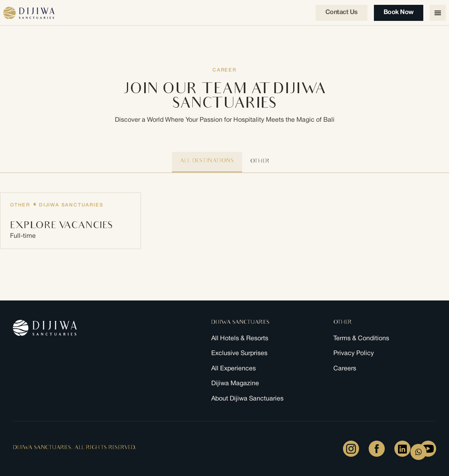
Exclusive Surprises (239, 354)
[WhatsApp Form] (418, 452)
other (260, 162)
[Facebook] (377, 449)
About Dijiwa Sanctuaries (247, 399)
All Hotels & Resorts (240, 338)
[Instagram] (351, 449)
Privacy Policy (354, 354)
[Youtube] (428, 449)
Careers (345, 369)
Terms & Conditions (361, 338)
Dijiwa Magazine (235, 384)
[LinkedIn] (402, 449)
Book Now (399, 12)
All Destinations (207, 161)
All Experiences (234, 369)
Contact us (342, 12)
